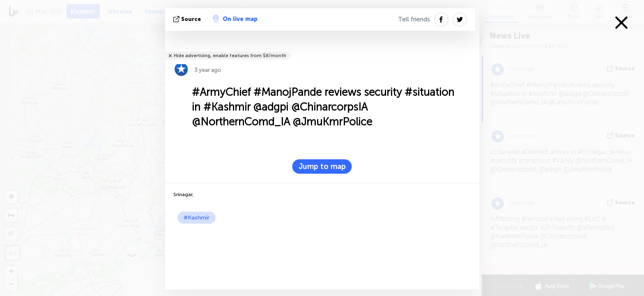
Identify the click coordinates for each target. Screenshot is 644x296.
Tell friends (414, 19)
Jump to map (322, 166)
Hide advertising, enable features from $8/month (230, 56)
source (188, 19)
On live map (235, 19)
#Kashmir (197, 218)
